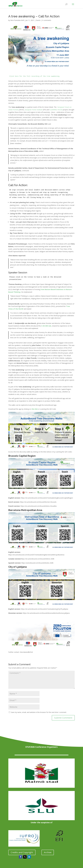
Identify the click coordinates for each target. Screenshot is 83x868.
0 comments (47, 20)
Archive (48, 852)
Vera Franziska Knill (17, 20)
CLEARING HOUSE (56, 110)
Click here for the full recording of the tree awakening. (35, 76)
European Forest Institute (34, 110)
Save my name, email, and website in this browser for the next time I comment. (39, 712)
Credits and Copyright (22, 852)
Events (38, 20)
